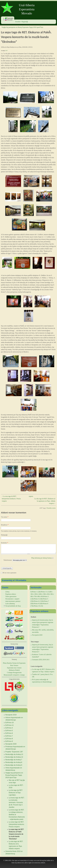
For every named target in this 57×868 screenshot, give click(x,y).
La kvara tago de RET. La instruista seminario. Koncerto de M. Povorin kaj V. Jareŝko (17, 802)
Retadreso (5, 525)
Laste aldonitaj (10, 604)
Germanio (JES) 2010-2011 (41, 660)
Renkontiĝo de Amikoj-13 (14, 754)
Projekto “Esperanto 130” (14, 752)
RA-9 (40, 596)
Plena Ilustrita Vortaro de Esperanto (14, 663)
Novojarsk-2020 (11, 744)
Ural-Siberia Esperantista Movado (27, 9)
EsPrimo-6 (9, 733)
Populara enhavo (11, 594)
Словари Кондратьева (14, 673)
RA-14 (38, 594)
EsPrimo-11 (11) (45, 592)
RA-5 (49, 594)
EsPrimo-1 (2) (35, 592)
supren (31, 496)
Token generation (11, 596)
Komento (5, 543)
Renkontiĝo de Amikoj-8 (14, 762)
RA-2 (46, 594)
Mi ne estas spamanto (9, 573)
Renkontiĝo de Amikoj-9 (14, 765)
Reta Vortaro (14, 665)
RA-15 (42, 594)
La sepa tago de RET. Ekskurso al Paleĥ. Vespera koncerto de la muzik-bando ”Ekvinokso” (16, 834)
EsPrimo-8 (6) (37, 604)
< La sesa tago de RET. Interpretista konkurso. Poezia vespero (11, 499)
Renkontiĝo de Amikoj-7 (14, 760)
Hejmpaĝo (4, 535)
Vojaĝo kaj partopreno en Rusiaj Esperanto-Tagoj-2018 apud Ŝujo (22, 27)
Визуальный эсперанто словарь (14, 675)
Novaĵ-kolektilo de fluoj (13, 606)
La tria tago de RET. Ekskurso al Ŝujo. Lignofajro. (16, 793)
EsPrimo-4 (9, 728)
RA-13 (33, 594)
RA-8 (37, 596)
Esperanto (9, 18)
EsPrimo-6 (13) (37, 601)
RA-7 (33, 596)
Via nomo (5, 517)
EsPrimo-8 (9, 739)
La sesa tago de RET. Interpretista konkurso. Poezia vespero (17, 824)
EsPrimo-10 (9, 723)
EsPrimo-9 (9, 741)
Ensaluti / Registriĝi (22, 22)
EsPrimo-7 (9, 736)
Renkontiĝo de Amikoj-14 (14, 757)
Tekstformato (8, 560)
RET (7, 51)
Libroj (7, 592)
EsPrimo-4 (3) (37, 599)
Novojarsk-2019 (11, 715)
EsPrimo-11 (9, 725)
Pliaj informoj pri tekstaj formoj (41, 558)
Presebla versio (51, 508)
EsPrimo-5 (9, 731)
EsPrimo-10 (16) (38, 606)
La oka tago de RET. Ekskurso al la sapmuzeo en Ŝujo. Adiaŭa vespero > (45, 501)
